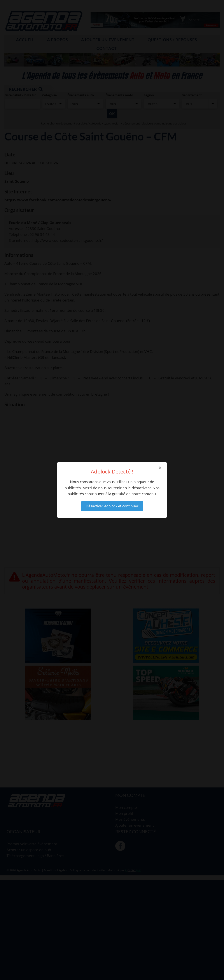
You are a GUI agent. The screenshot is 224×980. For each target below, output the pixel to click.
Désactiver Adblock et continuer (112, 506)
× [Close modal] (160, 468)
